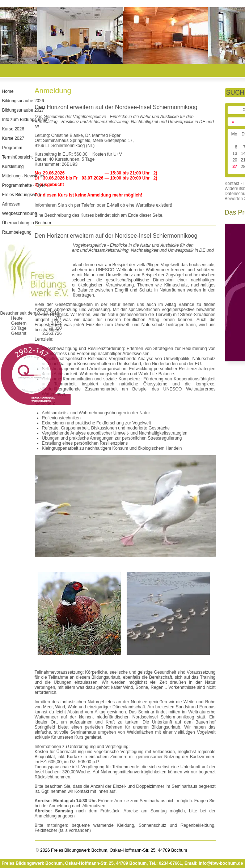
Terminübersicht (17, 157)
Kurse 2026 (13, 129)
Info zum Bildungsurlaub (25, 120)
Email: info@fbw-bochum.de (214, 863)
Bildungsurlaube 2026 (23, 101)
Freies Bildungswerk (21, 195)
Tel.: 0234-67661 (166, 863)
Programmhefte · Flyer (23, 185)
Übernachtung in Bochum (26, 223)
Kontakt (232, 183)
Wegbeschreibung (19, 213)
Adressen (11, 204)
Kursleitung (13, 167)
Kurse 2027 (13, 138)
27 (235, 167)
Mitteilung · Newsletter (23, 176)
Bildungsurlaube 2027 (23, 110)
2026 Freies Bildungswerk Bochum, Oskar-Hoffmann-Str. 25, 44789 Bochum (113, 850)
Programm (12, 148)
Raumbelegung (16, 232)
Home (8, 91)
